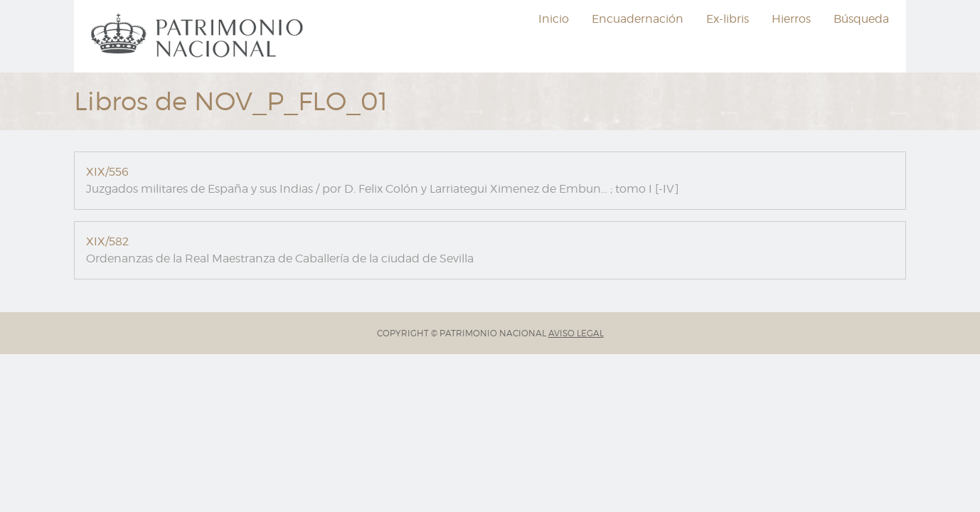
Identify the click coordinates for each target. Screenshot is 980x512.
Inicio (554, 19)
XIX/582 (107, 241)
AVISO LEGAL (576, 333)
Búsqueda (861, 19)
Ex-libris (728, 19)
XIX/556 (107, 172)
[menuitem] (199, 36)
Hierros (791, 19)
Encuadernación (638, 19)
